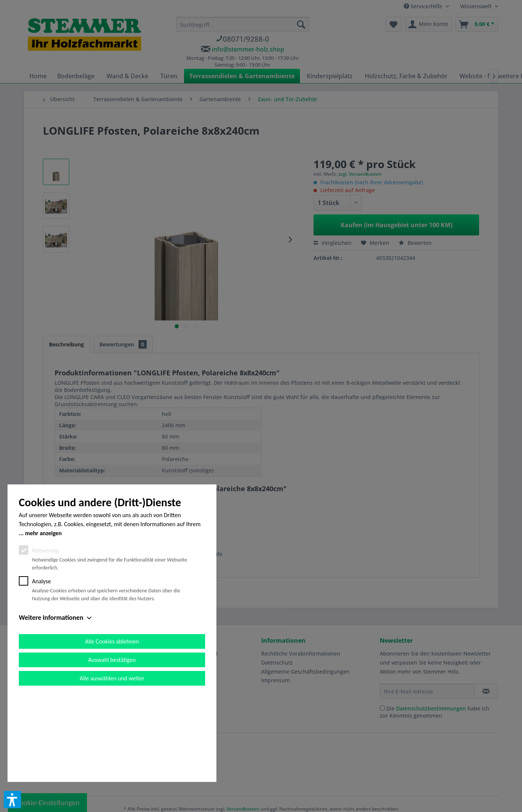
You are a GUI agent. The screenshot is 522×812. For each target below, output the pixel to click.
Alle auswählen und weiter (112, 763)
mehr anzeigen (43, 618)
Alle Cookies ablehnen (112, 726)
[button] (12, 800)
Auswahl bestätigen (112, 745)
